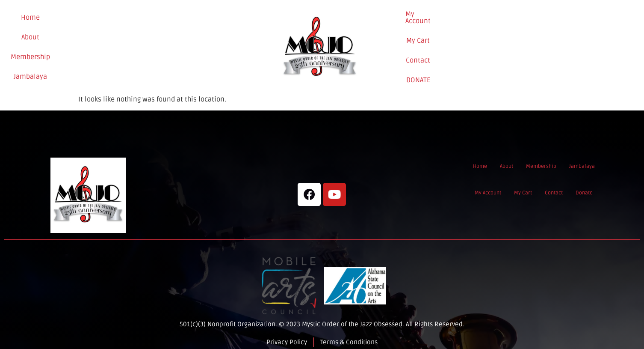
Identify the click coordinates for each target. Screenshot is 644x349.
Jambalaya (180, 44)
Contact (539, 44)
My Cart (503, 44)
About (89, 44)
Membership (130, 44)
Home (58, 44)
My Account (460, 44)
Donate (578, 44)
